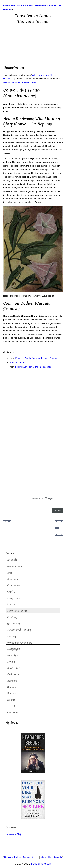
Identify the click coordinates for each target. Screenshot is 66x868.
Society (12, 693)
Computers (14, 585)
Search (58, 857)
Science (12, 687)
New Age (13, 655)
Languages (14, 649)
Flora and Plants (17, 611)
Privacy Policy (13, 857)
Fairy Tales (14, 598)
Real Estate (14, 668)
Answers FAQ (14, 834)
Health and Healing (19, 630)
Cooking (12, 617)
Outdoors (13, 713)
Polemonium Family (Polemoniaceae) (33, 367)
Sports (11, 700)
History (12, 636)
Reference (13, 674)
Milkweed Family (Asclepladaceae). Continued (37, 358)
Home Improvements (20, 643)
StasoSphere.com (41, 864)
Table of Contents (18, 363)
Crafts (11, 592)
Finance (12, 604)
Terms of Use (31, 857)
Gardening (14, 624)
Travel (11, 706)
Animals (12, 560)
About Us (46, 857)
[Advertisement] (33, 43)
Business (13, 579)
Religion (12, 681)
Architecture (15, 566)
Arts (10, 573)
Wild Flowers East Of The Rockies (20, 82)
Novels (11, 662)
